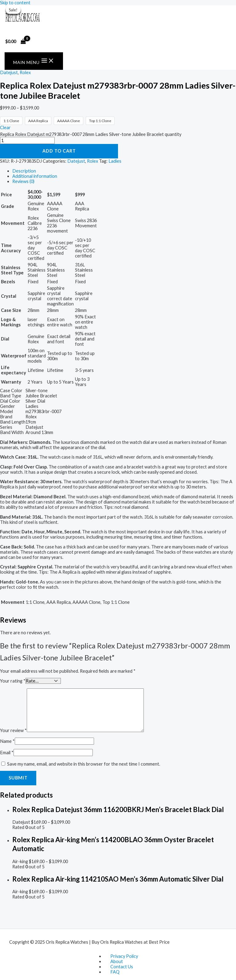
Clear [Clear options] (5, 127)
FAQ (115, 972)
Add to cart (59, 151)
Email (7, 752)
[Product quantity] (27, 140)
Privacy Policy (124, 956)
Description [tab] (24, 171)
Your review (13, 730)
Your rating (13, 681)
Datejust (9, 72)
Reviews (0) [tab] (23, 181)
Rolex (25, 72)
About (117, 961)
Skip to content (15, 3)
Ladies (115, 161)
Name (7, 741)
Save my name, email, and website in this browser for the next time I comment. (84, 764)
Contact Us (122, 967)
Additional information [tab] (35, 176)
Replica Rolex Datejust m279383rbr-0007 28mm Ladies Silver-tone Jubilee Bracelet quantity (91, 134)
